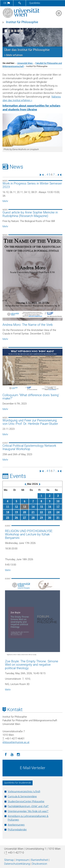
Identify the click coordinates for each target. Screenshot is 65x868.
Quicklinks (35, 3)
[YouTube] (12, 754)
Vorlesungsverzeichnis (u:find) (24, 791)
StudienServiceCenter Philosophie (26, 801)
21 (33, 512)
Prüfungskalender (17, 830)
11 (8, 507)
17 (58, 507)
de (7, 3)
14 (33, 507)
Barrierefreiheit (40, 860)
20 (25, 512)
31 (58, 518)
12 (16, 507)
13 (25, 507)
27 (25, 518)
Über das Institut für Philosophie (27, 50)
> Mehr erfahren (13, 55)
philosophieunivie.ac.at (16, 742)
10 (58, 501)
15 (41, 507)
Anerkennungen (16, 825)
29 (41, 518)
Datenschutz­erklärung (17, 864)
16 (50, 507)
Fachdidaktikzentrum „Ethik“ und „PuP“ (28, 806)
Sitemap (9, 860)
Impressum (22, 860)
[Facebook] (6, 754)
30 (50, 518)
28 (33, 518)
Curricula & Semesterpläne (22, 796)
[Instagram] (18, 754)
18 (8, 512)
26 (16, 518)
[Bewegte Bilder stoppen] (22, 31)
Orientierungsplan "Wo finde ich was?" (28, 811)
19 (16, 512)
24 (58, 512)
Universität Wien (25, 63)
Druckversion (40, 864)
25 (8, 518)
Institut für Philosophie (22, 22)
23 (50, 512)
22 (41, 512)
